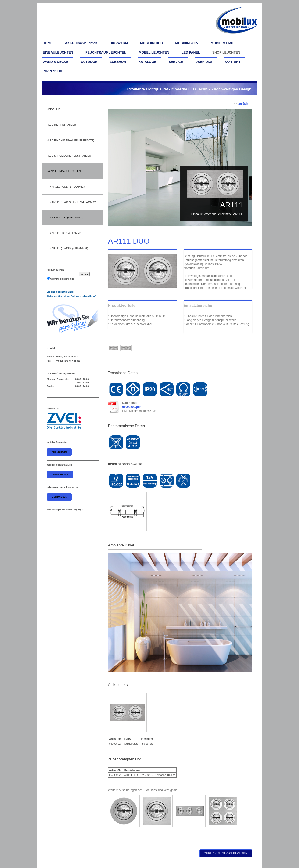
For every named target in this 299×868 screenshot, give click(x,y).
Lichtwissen (59, 497)
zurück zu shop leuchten (226, 853)
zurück (243, 104)
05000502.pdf (131, 407)
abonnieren (59, 452)
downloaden (60, 474)
